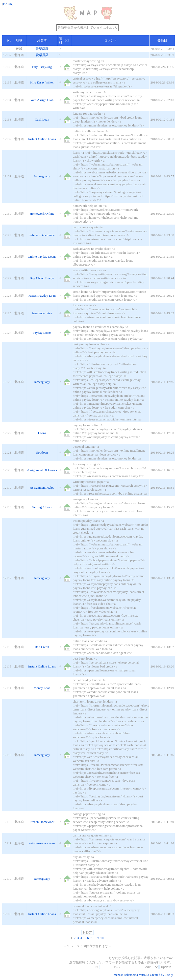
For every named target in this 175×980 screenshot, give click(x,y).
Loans (42, 433)
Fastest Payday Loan (42, 296)
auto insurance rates (42, 843)
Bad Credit (42, 647)
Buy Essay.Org (42, 67)
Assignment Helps (42, 488)
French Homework (42, 822)
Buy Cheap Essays (42, 278)
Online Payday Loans (42, 257)
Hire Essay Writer (42, 82)
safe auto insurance (42, 235)
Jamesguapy (42, 176)
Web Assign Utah (42, 100)
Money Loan (42, 688)
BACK (8, 4)
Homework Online (42, 214)
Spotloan (42, 452)
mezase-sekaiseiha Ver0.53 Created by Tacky (143, 975)
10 (102, 938)
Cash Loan (42, 119)
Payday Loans (42, 333)
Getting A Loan (42, 507)
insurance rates (42, 313)
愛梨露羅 (42, 49)
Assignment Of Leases (42, 470)
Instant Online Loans (42, 139)
